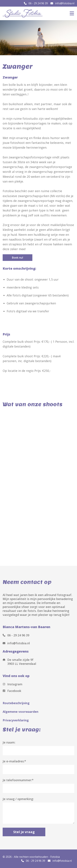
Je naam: (9, 742)
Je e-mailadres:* (14, 761)
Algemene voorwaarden (20, 712)
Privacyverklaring (16, 720)
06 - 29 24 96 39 (36, 3)
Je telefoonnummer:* (18, 780)
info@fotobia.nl (62, 3)
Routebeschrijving (16, 703)
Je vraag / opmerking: (18, 799)
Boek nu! (18, 258)
